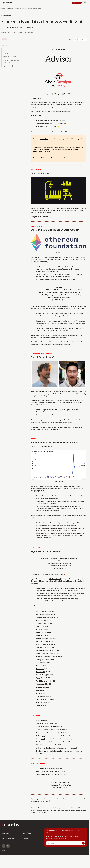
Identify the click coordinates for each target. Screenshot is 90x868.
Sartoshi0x (39, 666)
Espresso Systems (42, 638)
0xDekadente (40, 705)
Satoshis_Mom (41, 675)
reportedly (46, 751)
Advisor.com (55, 210)
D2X (37, 629)
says (43, 736)
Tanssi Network (41, 651)
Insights (26, 839)
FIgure (38, 635)
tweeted (50, 487)
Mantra (38, 641)
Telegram (58, 94)
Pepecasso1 (40, 684)
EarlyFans (39, 614)
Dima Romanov (40, 392)
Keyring (38, 660)
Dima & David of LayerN (10, 57)
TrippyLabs (39, 678)
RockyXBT (39, 687)
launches (46, 742)
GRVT (38, 648)
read (43, 768)
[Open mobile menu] (85, 3)
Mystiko (38, 623)
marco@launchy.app (67, 132)
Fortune (65, 260)
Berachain (39, 645)
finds (48, 501)
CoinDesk (51, 257)
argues (56, 516)
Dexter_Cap (40, 702)
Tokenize (39, 632)
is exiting (42, 721)
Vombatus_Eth (40, 672)
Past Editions (69, 94)
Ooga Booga (40, 611)
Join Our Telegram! (8, 839)
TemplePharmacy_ (42, 681)
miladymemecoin (41, 699)
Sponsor (49, 94)
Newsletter (10, 9)
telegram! (62, 158)
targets (41, 724)
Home (3, 9)
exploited (53, 727)
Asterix (38, 654)
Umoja (38, 620)
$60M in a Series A (55, 579)
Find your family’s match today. (41, 217)
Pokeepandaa (40, 696)
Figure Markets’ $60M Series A (12, 66)
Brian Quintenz (36, 306)
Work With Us (27, 833)
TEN (37, 663)
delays (41, 730)
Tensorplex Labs (41, 617)
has (50, 748)
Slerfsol (38, 690)
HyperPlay (39, 657)
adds (44, 733)
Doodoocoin (40, 669)
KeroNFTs (39, 693)
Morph (38, 626)
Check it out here (44, 151)
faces (45, 745)
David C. (50, 392)
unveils (43, 739)
